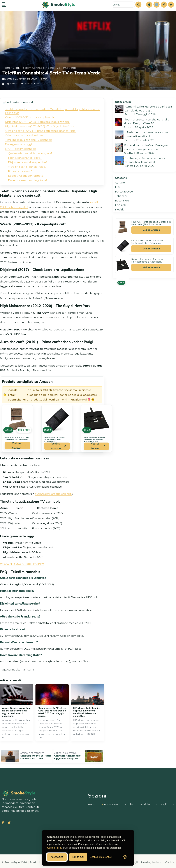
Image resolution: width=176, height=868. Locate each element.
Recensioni (122, 201)
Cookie (170, 860)
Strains (129, 801)
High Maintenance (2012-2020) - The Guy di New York (40, 126)
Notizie (120, 210)
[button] (149, 5)
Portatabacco (124, 192)
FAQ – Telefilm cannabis (21, 149)
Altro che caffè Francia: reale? (27, 167)
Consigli (120, 205)
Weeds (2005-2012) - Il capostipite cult (30, 117)
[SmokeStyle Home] (59, 5)
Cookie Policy (55, 848)
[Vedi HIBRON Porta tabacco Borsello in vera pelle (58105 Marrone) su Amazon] (17, 419)
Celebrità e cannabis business (24, 135)
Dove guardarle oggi (18, 144)
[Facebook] (164, 5)
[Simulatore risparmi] (157, 5)
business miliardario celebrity (54, 494)
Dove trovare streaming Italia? (28, 180)
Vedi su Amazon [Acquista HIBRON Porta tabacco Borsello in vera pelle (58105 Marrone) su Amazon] (19, 446)
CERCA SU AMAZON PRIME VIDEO (22, 564)
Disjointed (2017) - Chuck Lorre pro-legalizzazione (37, 122)
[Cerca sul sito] (123, 5)
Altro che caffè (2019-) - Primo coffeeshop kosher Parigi (41, 131)
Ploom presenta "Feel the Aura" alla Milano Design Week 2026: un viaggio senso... (52, 712)
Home (6, 68)
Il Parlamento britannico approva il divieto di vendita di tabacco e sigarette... (87, 712)
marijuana (27, 670)
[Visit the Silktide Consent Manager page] (125, 857)
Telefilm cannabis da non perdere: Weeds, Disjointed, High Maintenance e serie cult (52, 111)
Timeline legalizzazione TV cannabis (29, 140)
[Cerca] (138, 5)
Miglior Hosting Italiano (147, 860)
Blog (16, 68)
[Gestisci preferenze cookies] (101, 857)
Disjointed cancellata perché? (28, 162)
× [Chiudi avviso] (99, 395)
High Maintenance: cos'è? (25, 158)
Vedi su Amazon (151, 230)
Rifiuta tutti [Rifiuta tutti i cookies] (78, 857)
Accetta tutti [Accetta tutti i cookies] (57, 857)
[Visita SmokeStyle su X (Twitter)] (9, 820)
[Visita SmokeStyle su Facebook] (3, 820)
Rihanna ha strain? (20, 171)
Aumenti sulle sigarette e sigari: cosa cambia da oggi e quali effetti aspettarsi (16, 712)
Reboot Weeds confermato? (26, 176)
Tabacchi (121, 196)
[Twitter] (171, 5)
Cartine (120, 183)
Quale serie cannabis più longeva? (30, 153)
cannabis (13, 670)
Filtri (118, 187)
